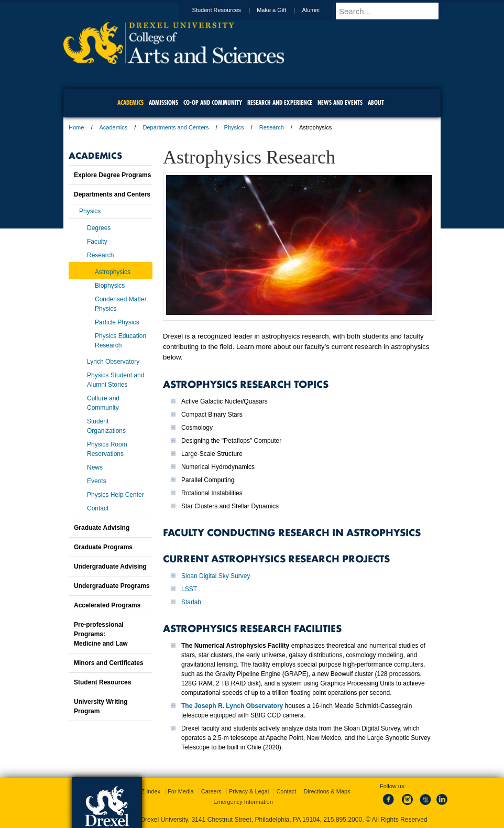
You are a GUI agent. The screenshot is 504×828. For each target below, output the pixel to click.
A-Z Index (148, 791)
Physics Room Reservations (107, 449)
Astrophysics (113, 272)
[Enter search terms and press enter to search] (393, 11)
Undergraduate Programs (112, 586)
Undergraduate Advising (110, 566)
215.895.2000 (343, 820)
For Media (181, 791)
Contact (98, 508)
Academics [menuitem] (130, 102)
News (95, 467)
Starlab (191, 602)
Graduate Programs (103, 547)
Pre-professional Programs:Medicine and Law (101, 634)
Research (272, 127)
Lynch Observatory (113, 362)
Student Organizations (106, 426)
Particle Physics (117, 322)
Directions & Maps (327, 791)
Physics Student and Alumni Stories (116, 380)
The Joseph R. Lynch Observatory (232, 706)
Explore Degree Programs (112, 175)
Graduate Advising (102, 528)
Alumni (321, 10)
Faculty (97, 242)
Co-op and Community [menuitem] (213, 102)
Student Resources (227, 10)
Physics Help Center (116, 495)
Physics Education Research (120, 341)
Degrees (99, 228)
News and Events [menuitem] (340, 102)
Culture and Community (103, 403)
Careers (211, 791)
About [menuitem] (376, 102)
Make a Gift (281, 10)
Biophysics (110, 286)
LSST (189, 589)
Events (97, 481)
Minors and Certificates (109, 663)
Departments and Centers (176, 127)
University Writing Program (101, 706)
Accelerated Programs (107, 605)
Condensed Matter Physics (121, 304)
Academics (114, 127)
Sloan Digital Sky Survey (216, 576)
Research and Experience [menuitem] (280, 102)
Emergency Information (243, 802)
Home (76, 127)
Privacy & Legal (249, 791)
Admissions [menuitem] (163, 102)
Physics (234, 127)
